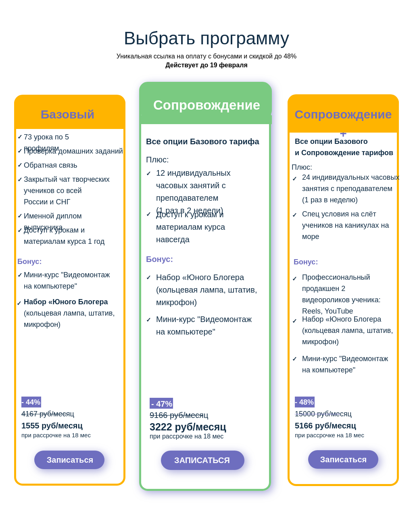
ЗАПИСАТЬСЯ (202, 460)
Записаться (70, 460)
